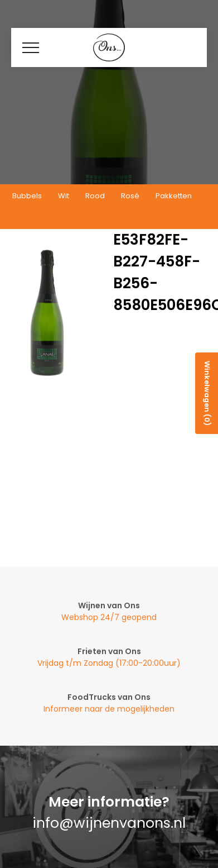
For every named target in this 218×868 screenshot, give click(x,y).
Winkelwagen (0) (207, 393)
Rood (95, 196)
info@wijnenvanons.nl (109, 823)
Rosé (130, 196)
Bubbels (27, 196)
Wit (64, 196)
